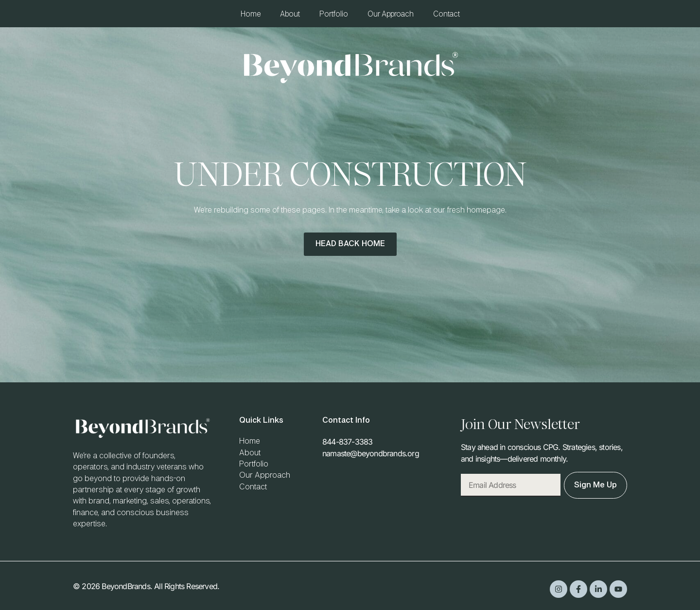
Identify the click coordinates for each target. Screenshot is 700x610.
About (290, 14)
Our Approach (391, 14)
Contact (446, 14)
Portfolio (334, 14)
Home (251, 14)
